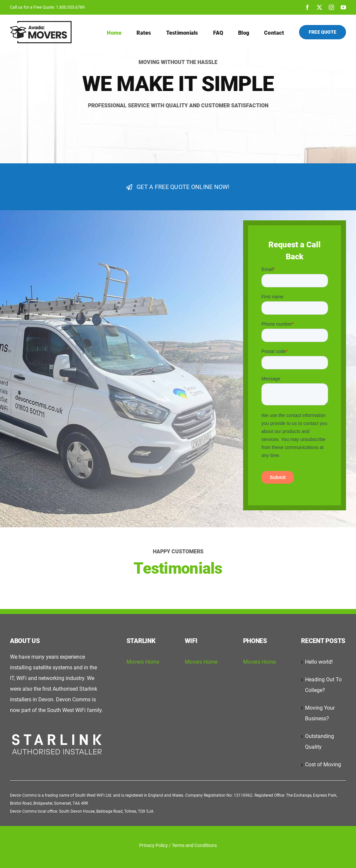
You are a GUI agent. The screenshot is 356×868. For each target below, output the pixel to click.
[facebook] (307, 7)
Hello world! (319, 662)
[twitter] (319, 7)
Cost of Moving (323, 764)
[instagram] (331, 7)
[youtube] (343, 7)
